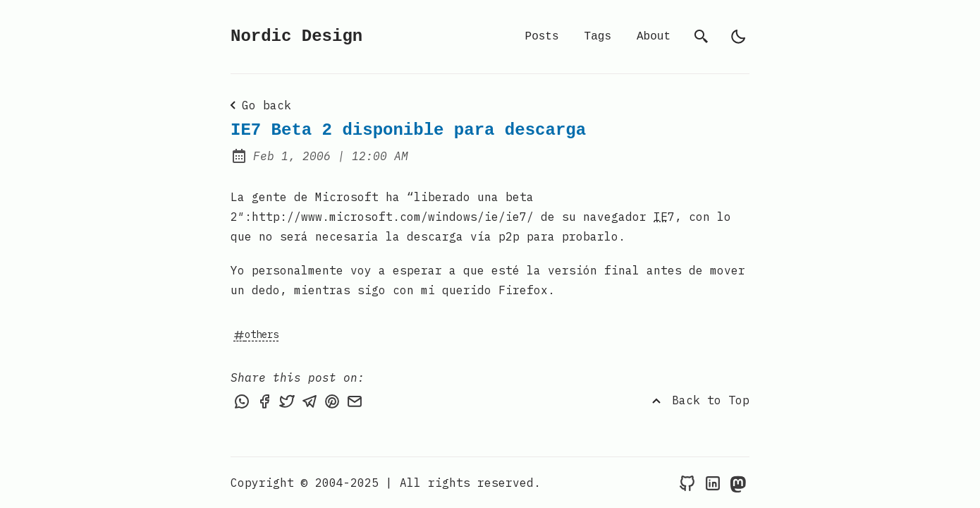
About (654, 37)
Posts (542, 37)
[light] (738, 37)
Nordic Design (296, 36)
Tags (598, 37)
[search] (702, 37)
